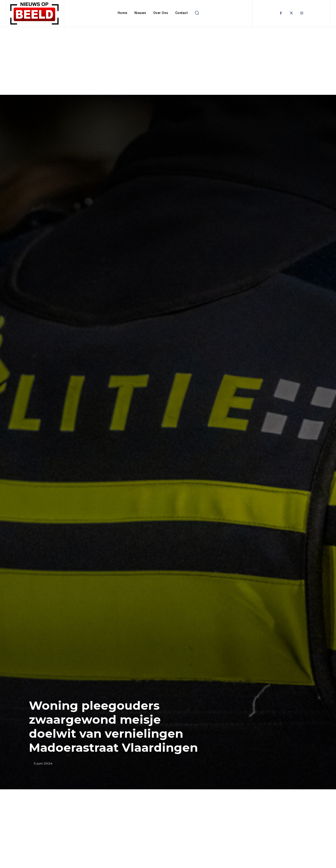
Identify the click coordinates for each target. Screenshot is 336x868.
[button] (197, 13)
